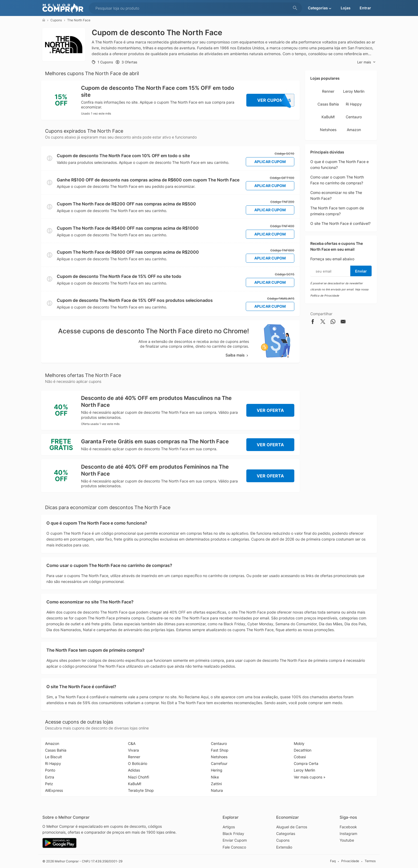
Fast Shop (220, 750)
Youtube (347, 840)
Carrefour (219, 763)
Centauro (354, 117)
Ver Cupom (276, 100)
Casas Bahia (328, 104)
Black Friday (233, 833)
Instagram (348, 833)
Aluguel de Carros (292, 827)
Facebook (348, 827)
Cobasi (300, 757)
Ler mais (366, 62)
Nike (215, 777)
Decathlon (303, 750)
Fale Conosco (234, 847)
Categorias (286, 833)
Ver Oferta (270, 410)
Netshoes (328, 130)
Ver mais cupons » (310, 777)
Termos (370, 861)
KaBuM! (328, 117)
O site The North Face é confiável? (340, 223)
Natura (217, 790)
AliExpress (54, 790)
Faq (333, 861)
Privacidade (350, 861)
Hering (217, 770)
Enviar (361, 271)
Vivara (133, 750)
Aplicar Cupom (270, 162)
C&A (132, 743)
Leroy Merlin (354, 91)
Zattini (216, 784)
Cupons (56, 20)
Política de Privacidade (325, 295)
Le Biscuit (53, 757)
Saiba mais (237, 355)
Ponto (50, 770)
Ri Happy (354, 104)
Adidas (134, 770)
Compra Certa (306, 763)
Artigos (229, 827)
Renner (328, 91)
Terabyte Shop (141, 790)
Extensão (284, 847)
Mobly (299, 743)
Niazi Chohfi (138, 777)
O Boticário (138, 763)
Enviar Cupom (235, 840)
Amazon (354, 130)
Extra (50, 777)
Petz (49, 784)
